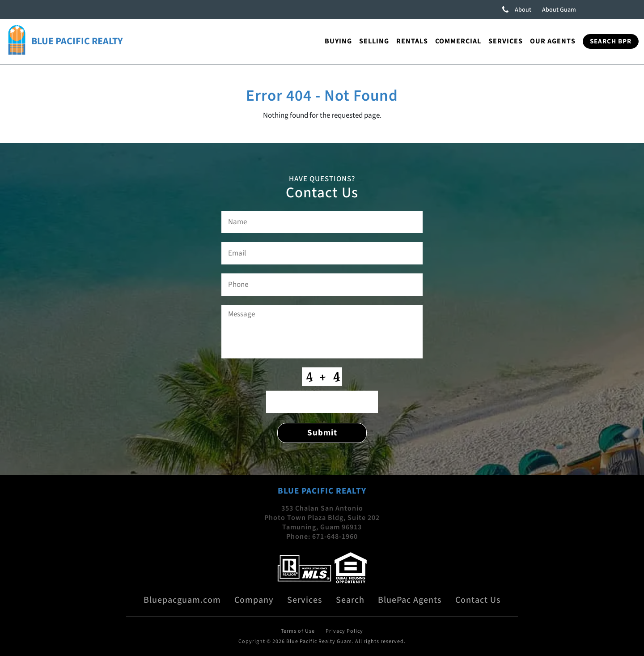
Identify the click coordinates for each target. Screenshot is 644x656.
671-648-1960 (335, 537)
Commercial (458, 41)
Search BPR (611, 41)
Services (506, 41)
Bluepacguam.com (182, 600)
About (523, 10)
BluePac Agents (410, 600)
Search (350, 600)
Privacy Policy (344, 631)
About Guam (559, 10)
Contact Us (478, 600)
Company (254, 600)
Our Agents (553, 41)
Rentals (412, 41)
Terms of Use (298, 631)
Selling (374, 41)
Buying (338, 41)
